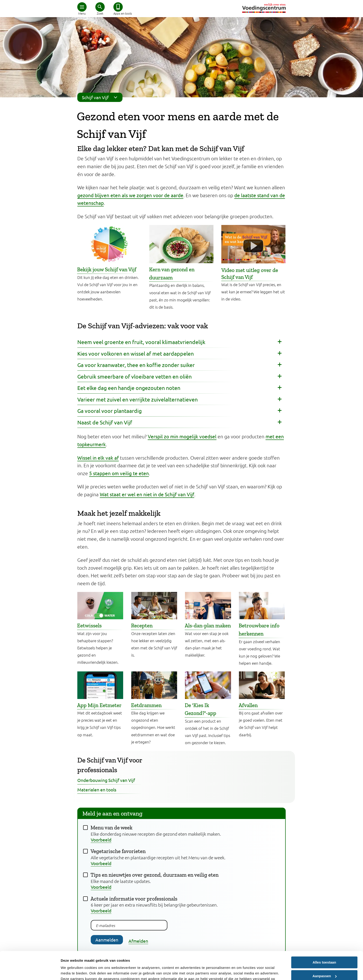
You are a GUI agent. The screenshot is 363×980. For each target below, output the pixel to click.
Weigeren (324, 963)
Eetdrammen (146, 705)
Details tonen (72, 971)
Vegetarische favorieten (118, 851)
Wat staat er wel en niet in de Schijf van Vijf (147, 494)
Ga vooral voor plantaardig (110, 411)
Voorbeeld (101, 840)
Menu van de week (111, 828)
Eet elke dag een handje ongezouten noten (129, 388)
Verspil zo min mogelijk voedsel (182, 436)
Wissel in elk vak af (98, 458)
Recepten (142, 626)
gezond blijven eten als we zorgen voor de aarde (130, 195)
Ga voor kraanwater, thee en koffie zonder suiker (136, 365)
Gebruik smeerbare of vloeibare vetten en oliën (135, 376)
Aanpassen (325, 950)
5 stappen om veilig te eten (119, 473)
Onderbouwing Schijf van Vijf (106, 780)
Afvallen (248, 705)
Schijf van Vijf (101, 97)
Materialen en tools (97, 790)
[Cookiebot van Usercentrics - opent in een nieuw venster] (30, 971)
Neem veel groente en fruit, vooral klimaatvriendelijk (141, 342)
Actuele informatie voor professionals (134, 899)
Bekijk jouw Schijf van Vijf (107, 269)
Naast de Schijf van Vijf (105, 422)
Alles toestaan (324, 936)
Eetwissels (89, 626)
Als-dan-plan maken (208, 626)
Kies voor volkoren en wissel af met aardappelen (136, 353)
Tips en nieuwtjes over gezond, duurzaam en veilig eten (155, 875)
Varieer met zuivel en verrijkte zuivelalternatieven (138, 399)
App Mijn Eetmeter (99, 705)
